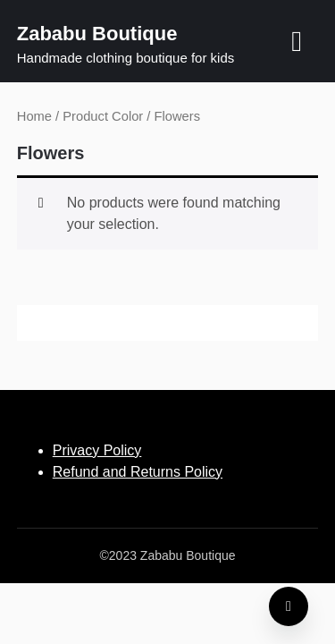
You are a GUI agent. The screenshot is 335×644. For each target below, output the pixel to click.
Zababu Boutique (97, 34)
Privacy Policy (97, 450)
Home (34, 116)
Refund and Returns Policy (138, 472)
